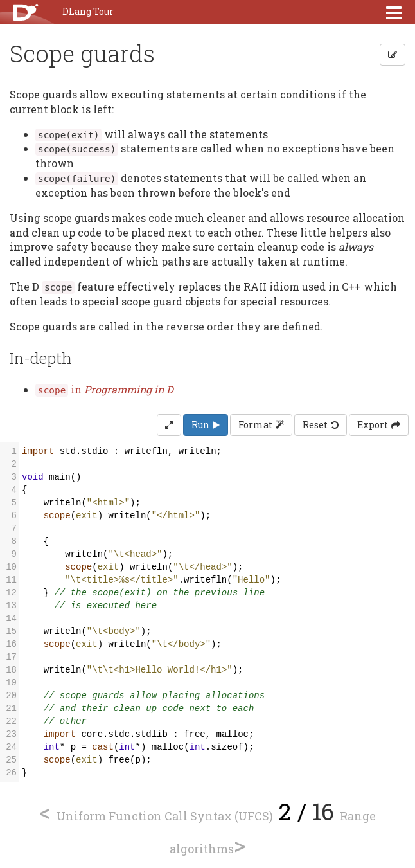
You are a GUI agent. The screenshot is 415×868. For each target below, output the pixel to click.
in (104, 389)
